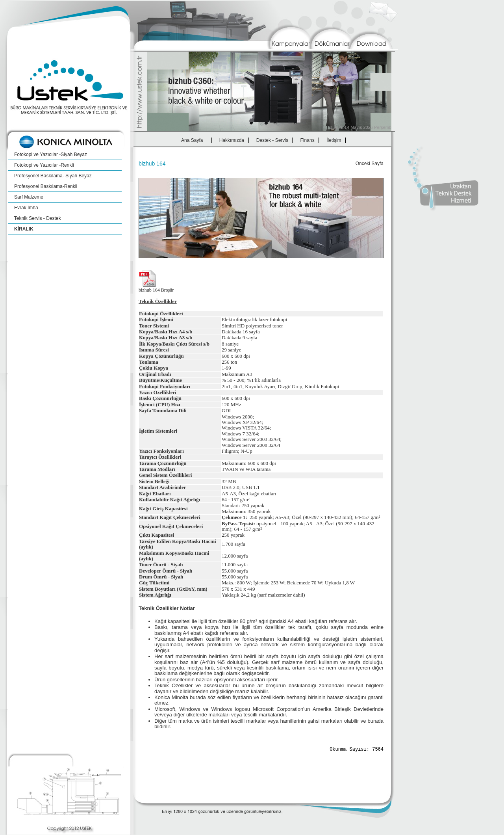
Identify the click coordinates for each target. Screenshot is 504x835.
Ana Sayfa (192, 140)
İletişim (334, 140)
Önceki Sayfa (370, 164)
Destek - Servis (272, 140)
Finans (307, 140)
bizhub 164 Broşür (156, 290)
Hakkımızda (232, 140)
